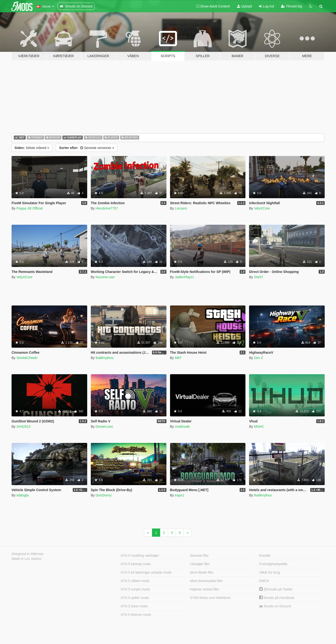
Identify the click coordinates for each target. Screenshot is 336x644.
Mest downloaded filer (206, 581)
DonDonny (104, 495)
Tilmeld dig (292, 6)
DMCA (264, 581)
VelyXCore (262, 208)
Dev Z (258, 358)
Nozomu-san (105, 277)
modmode (182, 427)
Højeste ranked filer (205, 589)
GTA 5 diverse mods (136, 615)
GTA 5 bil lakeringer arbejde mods (146, 572)
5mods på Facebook (277, 598)
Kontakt (265, 556)
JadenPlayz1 (184, 277)
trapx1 (180, 495)
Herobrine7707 (107, 208)
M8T (178, 358)
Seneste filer (199, 556)
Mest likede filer (202, 572)
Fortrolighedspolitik (273, 564)
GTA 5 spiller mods (135, 598)
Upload (244, 6)
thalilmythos (105, 358)
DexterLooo (104, 427)
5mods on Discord (275, 606)
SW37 (258, 277)
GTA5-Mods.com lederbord (210, 598)
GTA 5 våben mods (135, 581)
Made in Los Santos (26, 559)
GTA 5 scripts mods (135, 589)
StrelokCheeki (27, 358)
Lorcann (181, 208)
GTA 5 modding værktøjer (140, 556)
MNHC (259, 427)
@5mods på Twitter (276, 589)
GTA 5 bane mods (134, 606)
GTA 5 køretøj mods (136, 564)
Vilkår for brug (270, 572)
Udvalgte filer (200, 564)
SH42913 (23, 427)
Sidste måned (32, 148)
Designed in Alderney (28, 554)
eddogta (23, 495)
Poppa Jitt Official (30, 208)
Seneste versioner (87, 148)
